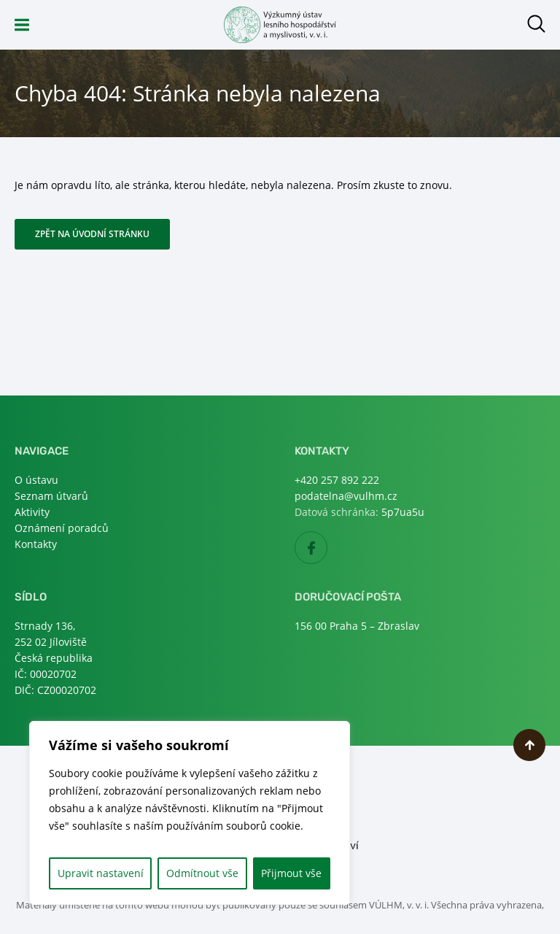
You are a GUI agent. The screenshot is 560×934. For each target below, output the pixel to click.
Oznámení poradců (62, 528)
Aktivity (32, 512)
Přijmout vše (291, 873)
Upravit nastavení (101, 873)
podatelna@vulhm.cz (346, 496)
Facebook (327, 548)
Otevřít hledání (536, 24)
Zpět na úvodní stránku (92, 234)
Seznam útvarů (51, 496)
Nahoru (529, 745)
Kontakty (36, 544)
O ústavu (36, 480)
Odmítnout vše (202, 873)
